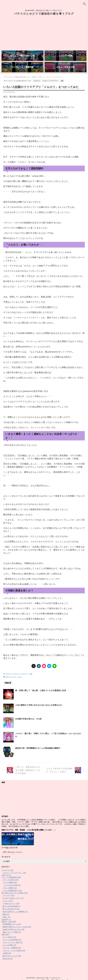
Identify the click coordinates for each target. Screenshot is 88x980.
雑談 (31, 674)
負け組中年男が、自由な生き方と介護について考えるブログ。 (44, 970)
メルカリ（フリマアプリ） (21, 674)
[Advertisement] (44, 33)
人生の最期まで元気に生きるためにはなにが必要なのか (39, 705)
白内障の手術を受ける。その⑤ (28, 719)
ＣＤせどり (8, 674)
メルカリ (20, 677)
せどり (14, 677)
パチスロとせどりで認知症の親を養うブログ (44, 14)
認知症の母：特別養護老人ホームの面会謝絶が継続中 (38, 748)
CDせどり (8, 677)
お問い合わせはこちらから (13, 852)
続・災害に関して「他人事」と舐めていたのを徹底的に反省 (41, 690)
